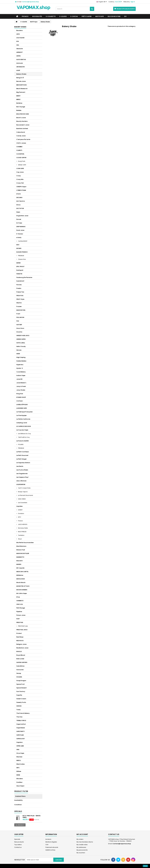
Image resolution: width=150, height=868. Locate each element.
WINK (18, 775)
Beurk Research (22, 89)
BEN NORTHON (21, 85)
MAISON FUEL (21, 310)
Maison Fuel (21, 550)
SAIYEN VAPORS (22, 662)
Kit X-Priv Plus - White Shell (31, 817)
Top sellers (18, 845)
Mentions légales (51, 842)
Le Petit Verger (22, 459)
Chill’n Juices (21, 143)
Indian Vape (21, 375)
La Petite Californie (23, 419)
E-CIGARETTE (51, 16)
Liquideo (20, 506)
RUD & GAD (20, 659)
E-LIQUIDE (63, 16)
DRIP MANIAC (21, 227)
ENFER (18, 263)
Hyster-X (20, 368)
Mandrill (19, 561)
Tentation (21, 535)
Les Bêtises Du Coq (24, 434)
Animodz (20, 63)
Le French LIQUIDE (23, 441)
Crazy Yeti (20, 183)
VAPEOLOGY (21, 739)
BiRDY (18, 96)
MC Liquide (20, 568)
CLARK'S (19, 150)
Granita (19, 332)
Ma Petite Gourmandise (25, 543)
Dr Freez (19, 223)
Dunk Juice (20, 230)
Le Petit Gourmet (22, 455)
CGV (47, 845)
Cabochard (21, 132)
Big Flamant (21, 92)
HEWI (18, 354)
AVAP (18, 70)
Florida (19, 285)
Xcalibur (19, 782)
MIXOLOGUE (21, 579)
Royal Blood (21, 655)
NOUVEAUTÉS (37, 16)
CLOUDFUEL (20, 154)
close (145, 866)
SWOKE (19, 706)
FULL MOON (20, 317)
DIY (125, 16)
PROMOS (25, 16)
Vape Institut (21, 724)
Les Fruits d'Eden (22, 470)
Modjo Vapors (23, 492)
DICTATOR (20, 208)
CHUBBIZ (19, 147)
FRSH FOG (20, 296)
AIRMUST (20, 52)
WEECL (19, 760)
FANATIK (19, 274)
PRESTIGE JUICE (22, 630)
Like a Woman (21, 481)
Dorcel (19, 219)
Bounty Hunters (22, 121)
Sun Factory (21, 691)
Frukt (18, 314)
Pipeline (19, 612)
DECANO (19, 198)
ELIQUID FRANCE (22, 252)
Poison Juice (21, 615)
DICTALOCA (21, 201)
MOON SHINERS (22, 590)
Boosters (20, 30)
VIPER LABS (20, 746)
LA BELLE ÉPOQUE (22, 405)
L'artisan (20, 401)
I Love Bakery (21, 372)
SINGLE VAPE (22, 165)
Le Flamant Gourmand (25, 495)
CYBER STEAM (21, 190)
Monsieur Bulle (23, 528)
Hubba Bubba (21, 361)
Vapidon (20, 742)
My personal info (82, 850)
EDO (18, 245)
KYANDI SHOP (21, 397)
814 (18, 41)
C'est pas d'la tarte (23, 139)
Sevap (19, 673)
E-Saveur (20, 234)
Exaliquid (20, 270)
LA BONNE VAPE (22, 408)
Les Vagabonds (22, 474)
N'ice (18, 597)
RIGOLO (19, 651)
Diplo (18, 212)
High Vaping (21, 357)
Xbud (20, 539)
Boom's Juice (21, 118)
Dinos (18, 205)
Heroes (19, 350)
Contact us (18, 847)
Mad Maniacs (21, 546)
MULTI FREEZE (22, 532)
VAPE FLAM (20, 735)
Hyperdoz (20, 365)
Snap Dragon (21, 681)
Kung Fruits (21, 161)
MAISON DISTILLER (23, 553)
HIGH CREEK (22, 499)
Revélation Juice (22, 648)
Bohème (19, 103)
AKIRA (18, 56)
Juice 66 (19, 379)
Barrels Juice (21, 81)
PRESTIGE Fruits (23, 626)
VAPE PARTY (20, 731)
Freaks (19, 288)
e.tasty (19, 237)
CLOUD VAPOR (21, 158)
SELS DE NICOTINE (114, 16)
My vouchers (81, 853)
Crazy (19, 176)
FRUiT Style (20, 299)
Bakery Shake (21, 74)
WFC (18, 768)
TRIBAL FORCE (21, 720)
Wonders (20, 779)
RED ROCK (20, 641)
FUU (18, 321)
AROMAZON (20, 67)
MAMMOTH (20, 557)
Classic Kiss (22, 259)
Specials (18, 811)
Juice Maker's (21, 383)
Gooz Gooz (20, 328)
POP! (18, 619)
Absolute (20, 49)
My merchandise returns (85, 842)
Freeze (20, 521)
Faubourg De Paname (24, 277)
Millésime (20, 575)
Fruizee (19, 306)
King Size (20, 394)
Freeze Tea (20, 292)
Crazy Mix (20, 179)
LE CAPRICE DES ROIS (24, 426)
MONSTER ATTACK (23, 586)
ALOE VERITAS (21, 60)
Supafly (19, 695)
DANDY (20, 510)
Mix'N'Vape (100, 16)
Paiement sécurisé (52, 847)
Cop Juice (20, 172)
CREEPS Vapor (21, 187)
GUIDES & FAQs (50, 850)
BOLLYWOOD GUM (23, 114)
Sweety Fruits (21, 702)
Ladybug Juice (22, 423)
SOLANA (19, 677)
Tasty (18, 710)
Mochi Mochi (21, 582)
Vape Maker (21, 728)
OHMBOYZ (20, 601)
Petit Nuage (21, 608)
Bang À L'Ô (20, 78)
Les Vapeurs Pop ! (23, 477)
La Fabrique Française (24, 412)
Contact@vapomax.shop (122, 844)
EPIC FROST (20, 267)
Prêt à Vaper (87, 16)
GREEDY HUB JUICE (23, 336)
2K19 (18, 34)
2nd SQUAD (20, 38)
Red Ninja (20, 637)
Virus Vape (20, 753)
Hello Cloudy (21, 346)
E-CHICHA (74, 16)
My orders (80, 839)
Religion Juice (21, 644)
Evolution (21, 513)
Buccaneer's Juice (23, 125)
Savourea (20, 670)
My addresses (81, 847)
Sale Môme (20, 666)
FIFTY (19, 517)
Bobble (19, 110)
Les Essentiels (22, 503)
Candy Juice (21, 136)
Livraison (48, 839)
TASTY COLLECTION (24, 488)
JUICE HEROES (23, 524)
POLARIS (21, 444)
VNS (18, 750)
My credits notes (82, 845)
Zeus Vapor (20, 786)
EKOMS (19, 248)
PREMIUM (21, 256)
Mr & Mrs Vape (22, 593)
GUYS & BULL (21, 343)
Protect (19, 633)
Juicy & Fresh (21, 386)
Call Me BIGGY (23, 241)
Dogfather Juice (22, 216)
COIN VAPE (20, 168)
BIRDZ (18, 99)
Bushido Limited (22, 129)
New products (19, 842)
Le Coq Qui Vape (22, 430)
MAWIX (19, 564)
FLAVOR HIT (20, 281)
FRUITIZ (19, 303)
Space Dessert (22, 688)
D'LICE (19, 194)
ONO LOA (20, 604)
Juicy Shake (21, 390)
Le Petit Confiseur (23, 452)
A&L (18, 45)
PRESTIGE (20, 622)
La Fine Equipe (21, 415)
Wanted (19, 757)
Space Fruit (20, 684)
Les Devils (20, 466)
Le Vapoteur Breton (23, 463)
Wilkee (19, 771)
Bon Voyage (21, 107)
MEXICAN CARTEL (22, 572)
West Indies (20, 764)
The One (19, 717)
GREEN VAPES (21, 339)
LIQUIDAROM (21, 484)
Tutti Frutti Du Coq (24, 437)
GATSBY (19, 325)
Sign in (133, 2)
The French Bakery (23, 713)
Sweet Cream (21, 699)
